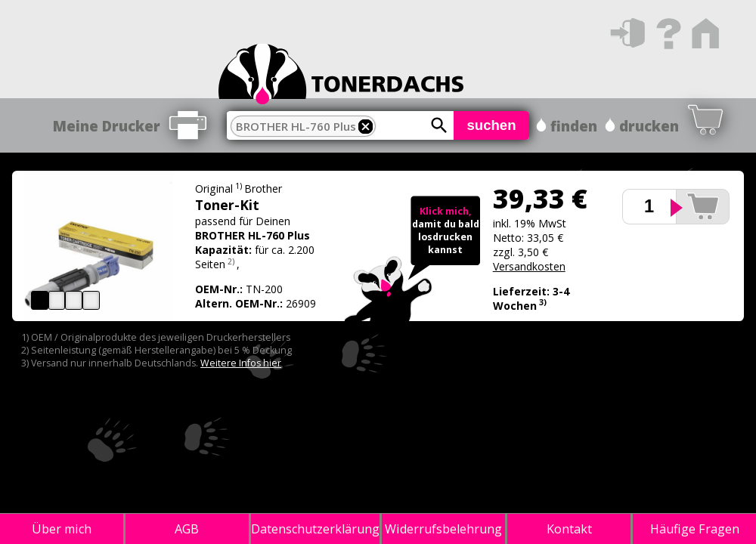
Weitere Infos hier (241, 363)
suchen (491, 125)
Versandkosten (529, 266)
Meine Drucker (107, 126)
